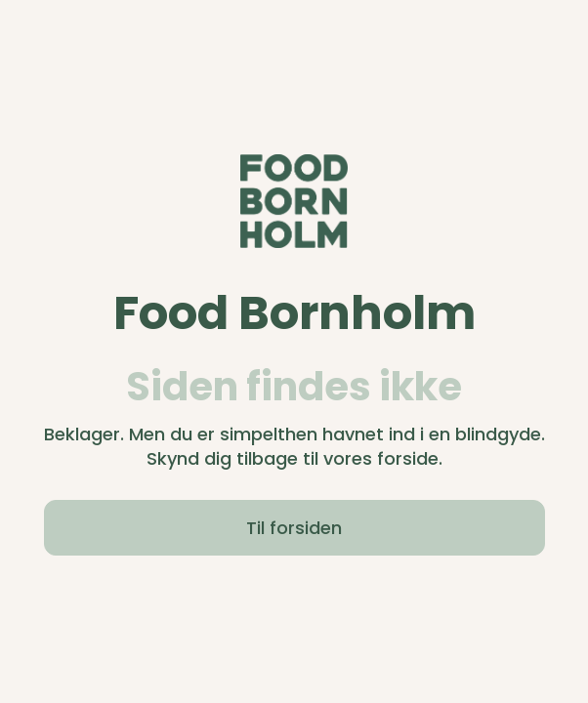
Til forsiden (294, 528)
